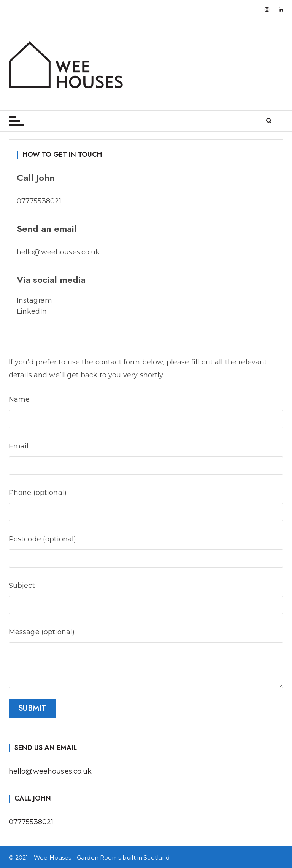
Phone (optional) (146, 501)
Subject (146, 594)
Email (146, 455)
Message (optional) (146, 638)
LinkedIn (32, 311)
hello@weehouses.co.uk (50, 771)
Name (146, 408)
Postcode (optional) (146, 548)
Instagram (34, 300)
